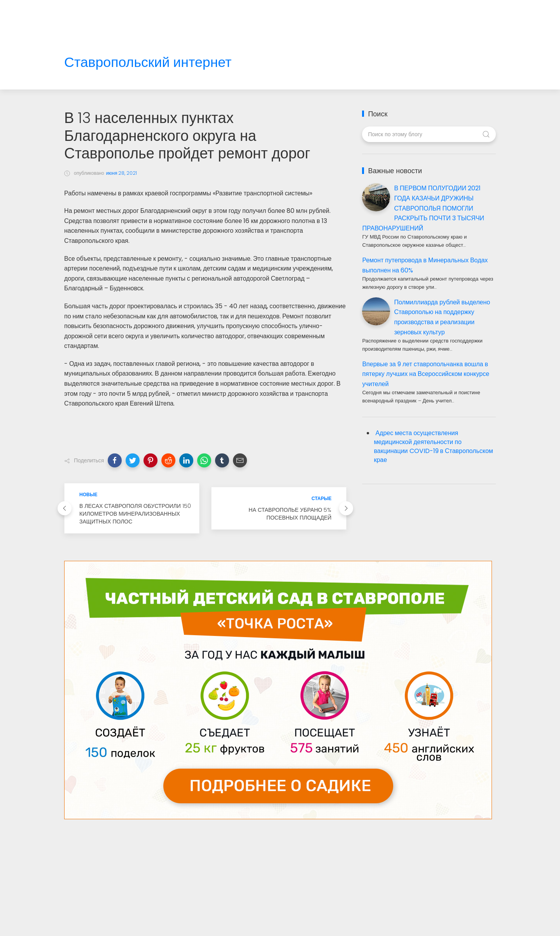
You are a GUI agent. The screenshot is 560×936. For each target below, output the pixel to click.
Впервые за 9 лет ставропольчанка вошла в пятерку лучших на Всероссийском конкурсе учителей (426, 374)
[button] (115, 460)
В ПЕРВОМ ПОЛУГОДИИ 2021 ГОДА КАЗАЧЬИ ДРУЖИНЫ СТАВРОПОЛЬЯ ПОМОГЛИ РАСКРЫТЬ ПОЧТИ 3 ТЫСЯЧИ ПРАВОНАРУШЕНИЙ (423, 208)
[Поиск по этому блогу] (429, 134)
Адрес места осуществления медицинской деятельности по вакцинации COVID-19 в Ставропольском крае (433, 446)
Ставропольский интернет (148, 62)
